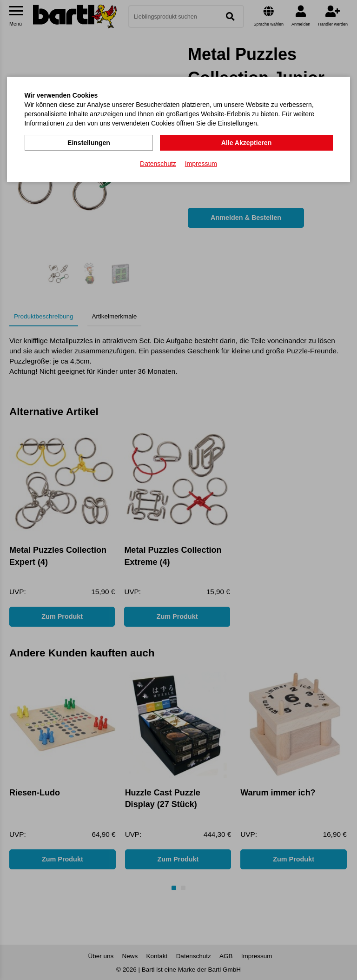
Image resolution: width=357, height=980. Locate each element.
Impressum (201, 163)
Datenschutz (158, 163)
